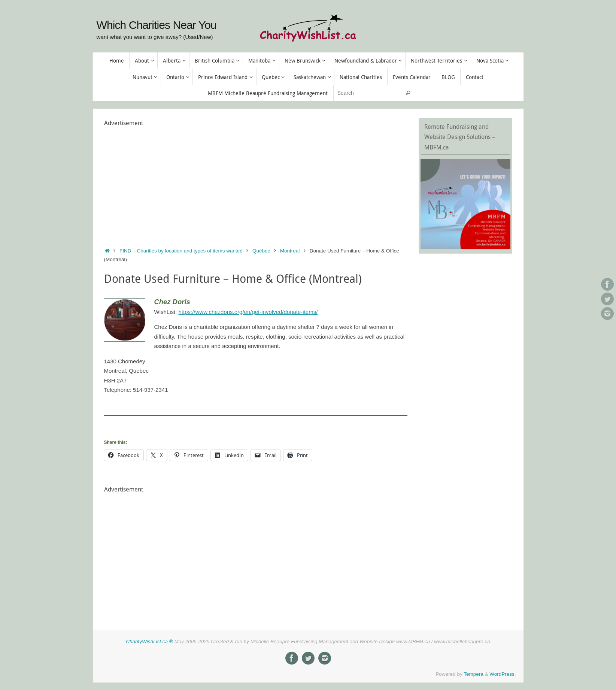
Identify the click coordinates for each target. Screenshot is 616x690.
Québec (261, 251)
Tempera (474, 674)
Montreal (290, 251)
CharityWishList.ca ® (149, 641)
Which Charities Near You (157, 25)
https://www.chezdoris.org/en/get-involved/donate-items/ (248, 312)
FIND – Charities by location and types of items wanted (181, 251)
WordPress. (503, 674)
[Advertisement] (256, 181)
